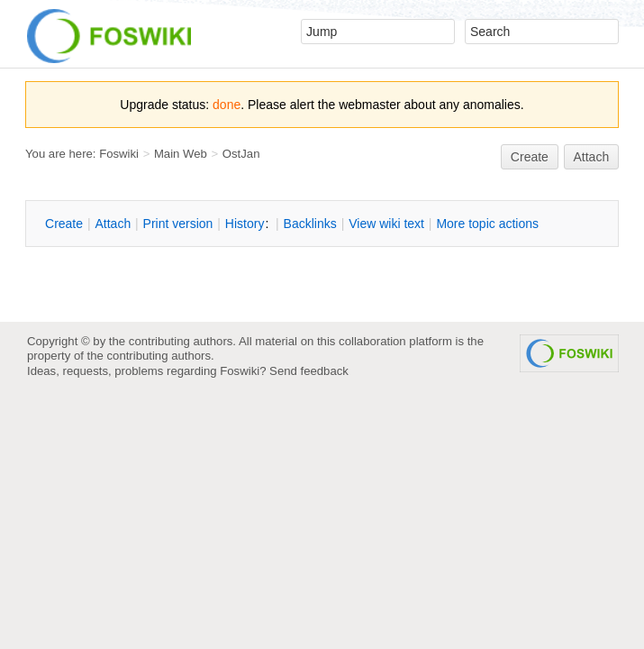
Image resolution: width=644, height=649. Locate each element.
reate (530, 157)
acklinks (310, 224)
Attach (592, 157)
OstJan (241, 154)
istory (245, 224)
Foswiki (119, 154)
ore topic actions (487, 224)
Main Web (181, 154)
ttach (113, 224)
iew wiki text (386, 224)
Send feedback (309, 371)
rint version (178, 224)
